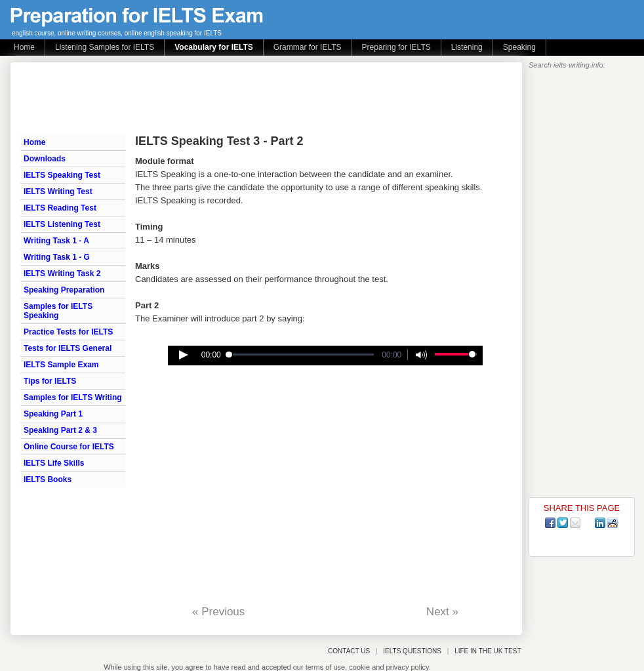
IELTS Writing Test (58, 192)
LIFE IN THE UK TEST (488, 651)
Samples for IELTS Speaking (58, 311)
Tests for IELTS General (68, 348)
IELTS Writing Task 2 (62, 274)
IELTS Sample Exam (61, 365)
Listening (467, 47)
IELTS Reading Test (60, 208)
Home (24, 47)
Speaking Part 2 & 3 (60, 430)
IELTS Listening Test (62, 224)
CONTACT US (349, 651)
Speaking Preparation (64, 290)
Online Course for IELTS (69, 447)
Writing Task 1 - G (57, 257)
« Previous (218, 612)
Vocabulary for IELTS (214, 47)
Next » (442, 612)
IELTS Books (48, 479)
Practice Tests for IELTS (68, 332)
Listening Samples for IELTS (105, 47)
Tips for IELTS (50, 381)
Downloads (45, 159)
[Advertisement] (259, 98)
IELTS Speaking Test (62, 175)
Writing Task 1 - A (56, 241)
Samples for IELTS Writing (73, 397)
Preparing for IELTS (396, 47)
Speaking (519, 47)
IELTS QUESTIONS (412, 651)
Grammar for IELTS (308, 47)
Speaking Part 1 (53, 414)
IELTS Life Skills (54, 463)
